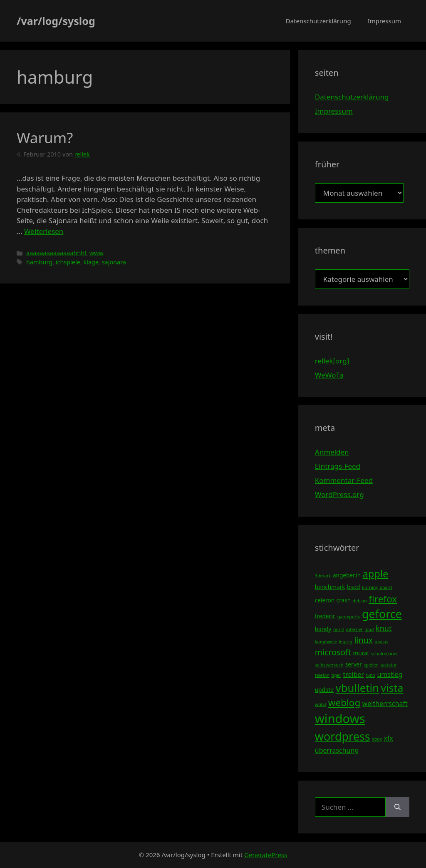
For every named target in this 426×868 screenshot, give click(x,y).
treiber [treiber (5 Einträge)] (354, 674)
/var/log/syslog (56, 21)
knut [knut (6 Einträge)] (384, 628)
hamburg (39, 262)
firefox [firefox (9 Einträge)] (383, 599)
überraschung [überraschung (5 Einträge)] (337, 750)
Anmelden (332, 452)
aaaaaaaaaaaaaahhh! (56, 253)
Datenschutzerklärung (318, 21)
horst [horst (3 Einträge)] (339, 629)
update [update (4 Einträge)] (324, 690)
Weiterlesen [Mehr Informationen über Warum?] (44, 231)
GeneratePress (266, 855)
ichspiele (68, 262)
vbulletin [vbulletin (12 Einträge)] (358, 688)
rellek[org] (332, 361)
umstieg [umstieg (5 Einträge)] (390, 674)
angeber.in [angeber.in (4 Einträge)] (347, 575)
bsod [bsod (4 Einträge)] (354, 587)
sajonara (114, 262)
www (97, 253)
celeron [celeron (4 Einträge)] (325, 600)
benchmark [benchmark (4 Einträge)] (330, 587)
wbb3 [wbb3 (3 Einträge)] (321, 704)
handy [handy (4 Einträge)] (323, 629)
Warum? (45, 138)
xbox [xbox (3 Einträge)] (377, 739)
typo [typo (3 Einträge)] (371, 675)
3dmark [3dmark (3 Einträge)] (323, 576)
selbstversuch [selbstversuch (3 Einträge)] (329, 665)
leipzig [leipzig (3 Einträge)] (346, 642)
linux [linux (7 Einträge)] (363, 640)
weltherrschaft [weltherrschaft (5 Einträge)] (385, 704)
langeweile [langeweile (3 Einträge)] (326, 642)
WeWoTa (329, 375)
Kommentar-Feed (344, 480)
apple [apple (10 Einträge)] (375, 574)
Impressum (384, 21)
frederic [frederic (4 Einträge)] (325, 616)
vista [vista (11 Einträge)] (392, 688)
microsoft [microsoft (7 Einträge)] (333, 652)
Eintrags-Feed (338, 466)
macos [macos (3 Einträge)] (382, 642)
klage (91, 262)
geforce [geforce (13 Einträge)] (382, 614)
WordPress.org (339, 494)
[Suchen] (398, 807)
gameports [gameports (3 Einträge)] (349, 617)
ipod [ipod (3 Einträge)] (369, 629)
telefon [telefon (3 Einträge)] (322, 675)
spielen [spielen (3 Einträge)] (371, 665)
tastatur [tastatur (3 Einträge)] (389, 665)
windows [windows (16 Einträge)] (340, 719)
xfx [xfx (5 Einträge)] (389, 738)
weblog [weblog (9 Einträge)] (344, 703)
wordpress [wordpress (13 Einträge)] (343, 736)
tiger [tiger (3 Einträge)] (337, 675)
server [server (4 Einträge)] (354, 664)
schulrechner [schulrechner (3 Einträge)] (385, 654)
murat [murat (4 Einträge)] (361, 653)
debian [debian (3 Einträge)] (359, 601)
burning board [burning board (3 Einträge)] (377, 587)
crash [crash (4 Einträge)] (344, 600)
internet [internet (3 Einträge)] (354, 629)
